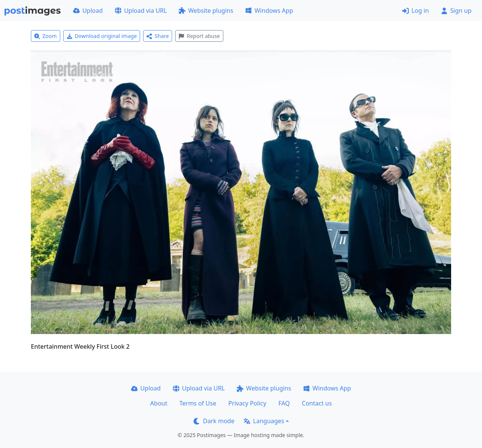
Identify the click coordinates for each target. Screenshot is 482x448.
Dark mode (214, 421)
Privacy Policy (247, 403)
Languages (264, 421)
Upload (88, 11)
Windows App (269, 11)
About (159, 403)
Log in (416, 11)
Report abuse (199, 36)
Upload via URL (141, 11)
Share (158, 36)
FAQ (284, 403)
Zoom (46, 36)
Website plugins (206, 11)
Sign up (456, 11)
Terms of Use (198, 403)
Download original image (102, 36)
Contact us (317, 403)
